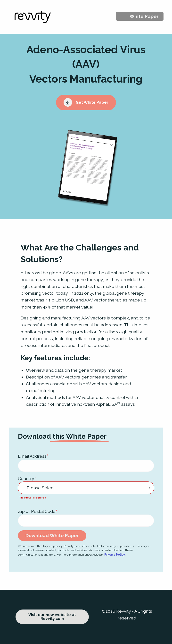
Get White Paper (86, 102)
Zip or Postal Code (37, 511)
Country (27, 478)
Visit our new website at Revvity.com (52, 617)
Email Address (33, 456)
